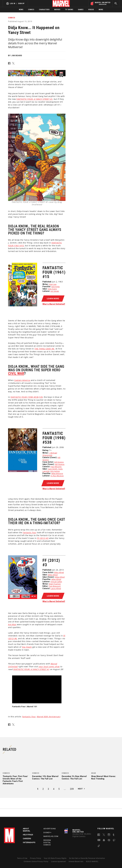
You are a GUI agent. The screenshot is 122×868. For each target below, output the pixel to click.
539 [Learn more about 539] (41, 397)
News (21, 10)
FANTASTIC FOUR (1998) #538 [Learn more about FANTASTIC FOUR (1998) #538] (25, 397)
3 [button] (48, 789)
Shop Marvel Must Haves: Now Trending (104, 778)
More (101, 10)
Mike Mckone (57, 473)
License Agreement (59, 862)
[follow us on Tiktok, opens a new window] (99, 846)
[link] (17, 771)
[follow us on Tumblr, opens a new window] (114, 835)
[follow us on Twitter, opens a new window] (104, 835)
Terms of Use (22, 858)
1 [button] (38, 789)
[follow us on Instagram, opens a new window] (109, 835)
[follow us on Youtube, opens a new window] (99, 840)
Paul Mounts (56, 467)
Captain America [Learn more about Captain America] (22, 380)
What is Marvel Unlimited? (54, 304)
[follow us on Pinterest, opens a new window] (109, 840)
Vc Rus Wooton (57, 476)
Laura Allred (56, 588)
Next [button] (80, 789)
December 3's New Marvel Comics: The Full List (74, 778)
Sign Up (21, 4)
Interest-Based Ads (76, 862)
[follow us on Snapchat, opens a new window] (104, 841)
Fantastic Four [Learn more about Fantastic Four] (30, 533)
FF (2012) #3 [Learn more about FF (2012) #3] (43, 538)
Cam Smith (53, 469)
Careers (27, 839)
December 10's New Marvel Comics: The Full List (45, 778)
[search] (116, 3)
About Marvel (27, 830)
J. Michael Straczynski (50, 454)
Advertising (50, 829)
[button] (10, 64)
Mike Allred (59, 572)
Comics (31, 10)
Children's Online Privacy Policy (36, 862)
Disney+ (47, 833)
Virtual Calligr (56, 582)
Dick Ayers (52, 289)
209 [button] (72, 789)
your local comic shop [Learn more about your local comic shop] (49, 666)
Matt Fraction (55, 584)
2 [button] (43, 789)
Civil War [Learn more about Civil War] (16, 374)
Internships (29, 842)
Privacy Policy (36, 858)
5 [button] (59, 789)
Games (81, 10)
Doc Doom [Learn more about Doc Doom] (27, 647)
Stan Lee (53, 284)
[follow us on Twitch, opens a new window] (114, 841)
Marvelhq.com (51, 836)
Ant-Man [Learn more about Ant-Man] (12, 624)
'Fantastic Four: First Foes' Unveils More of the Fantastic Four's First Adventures (15, 780)
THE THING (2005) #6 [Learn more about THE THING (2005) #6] (44, 349)
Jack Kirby (56, 287)
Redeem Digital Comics (47, 842)
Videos (91, 10)
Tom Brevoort (55, 586)
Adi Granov (59, 462)
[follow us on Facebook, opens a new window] (99, 835)
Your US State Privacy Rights (55, 858)
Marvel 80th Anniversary (49, 717)
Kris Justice (55, 471)
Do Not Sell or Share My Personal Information (87, 858)
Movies (57, 10)
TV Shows (69, 10)
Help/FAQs (28, 835)
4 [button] (54, 789)
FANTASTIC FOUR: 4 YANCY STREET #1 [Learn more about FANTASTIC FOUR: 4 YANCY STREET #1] (35, 99)
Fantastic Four (29, 717)
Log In (13, 4)
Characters (44, 10)
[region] (37, 689)
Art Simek (55, 291)
